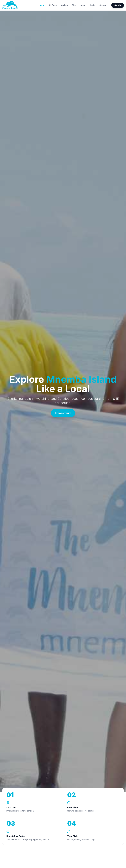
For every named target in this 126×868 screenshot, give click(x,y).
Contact (103, 5)
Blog (74, 5)
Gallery (65, 5)
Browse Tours (63, 413)
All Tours (53, 5)
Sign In (118, 5)
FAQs (93, 5)
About (83, 5)
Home (42, 5)
